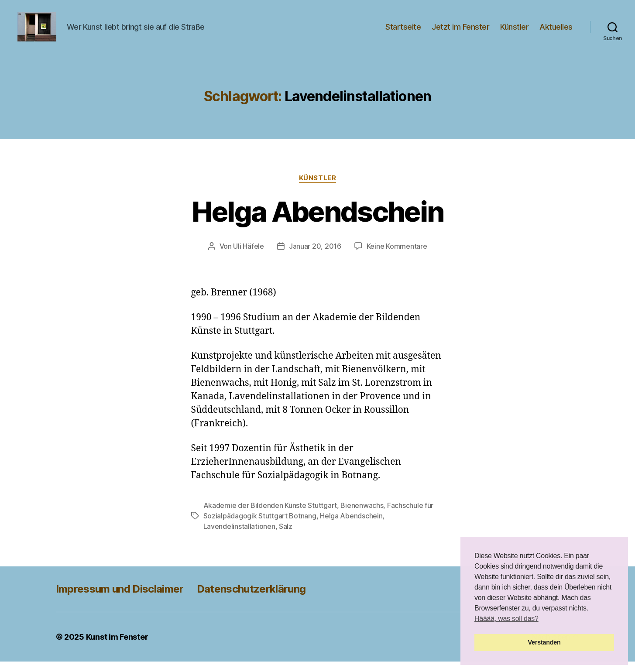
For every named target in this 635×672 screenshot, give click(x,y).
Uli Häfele (248, 256)
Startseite (403, 32)
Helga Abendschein (318, 221)
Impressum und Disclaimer (120, 599)
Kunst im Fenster (117, 647)
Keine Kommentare (397, 256)
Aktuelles (556, 32)
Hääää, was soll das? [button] (506, 619)
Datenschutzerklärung (251, 599)
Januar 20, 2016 (315, 256)
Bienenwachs (362, 516)
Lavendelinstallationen (239, 537)
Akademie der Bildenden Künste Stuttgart (270, 516)
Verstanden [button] (544, 642)
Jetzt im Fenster (460, 32)
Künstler (514, 32)
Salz (286, 537)
